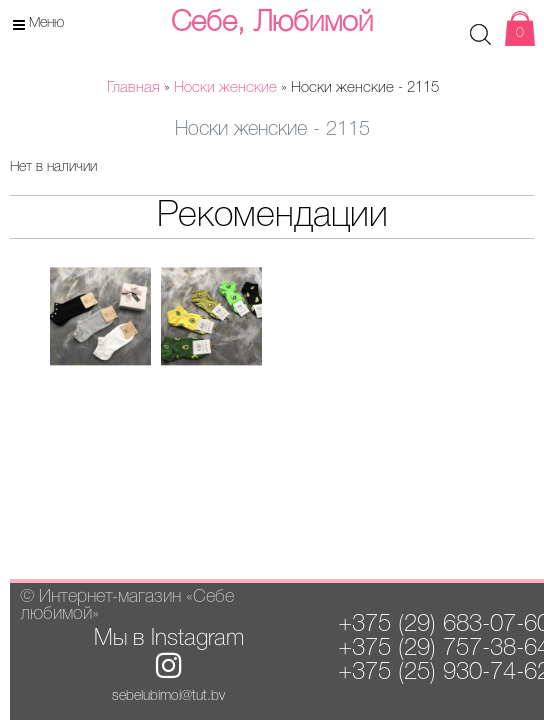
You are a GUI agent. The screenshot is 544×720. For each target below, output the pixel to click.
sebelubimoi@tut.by (168, 696)
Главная (133, 88)
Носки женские (225, 88)
